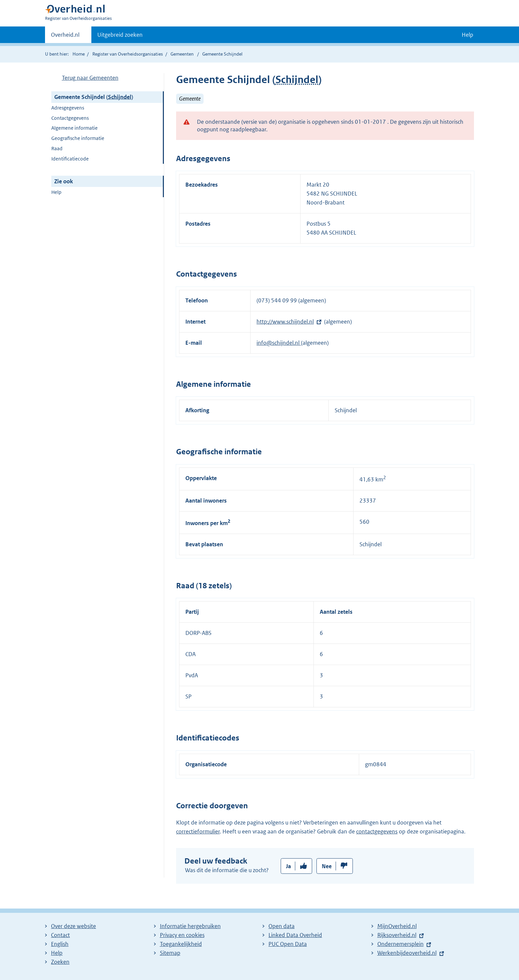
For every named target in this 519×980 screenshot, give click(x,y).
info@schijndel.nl (279, 343)
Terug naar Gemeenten (90, 78)
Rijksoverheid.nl (397, 935)
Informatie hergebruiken (190, 926)
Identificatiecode (70, 159)
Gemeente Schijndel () (94, 97)
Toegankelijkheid (181, 944)
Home (79, 54)
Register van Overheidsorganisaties (128, 54)
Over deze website (73, 926)
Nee (327, 866)
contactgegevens (377, 831)
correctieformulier (198, 831)
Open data (282, 926)
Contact (60, 935)
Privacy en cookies (182, 935)
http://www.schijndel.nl (285, 322)
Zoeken (60, 962)
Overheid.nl (65, 37)
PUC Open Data (288, 944)
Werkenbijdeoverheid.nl (407, 953)
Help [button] (468, 35)
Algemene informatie (74, 128)
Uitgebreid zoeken (120, 35)
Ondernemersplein (401, 944)
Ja (288, 866)
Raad (57, 148)
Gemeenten (182, 54)
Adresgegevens (68, 108)
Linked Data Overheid (295, 935)
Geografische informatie (78, 138)
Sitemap (170, 953)
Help (56, 192)
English (60, 944)
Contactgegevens (70, 118)
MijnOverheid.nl (397, 926)
